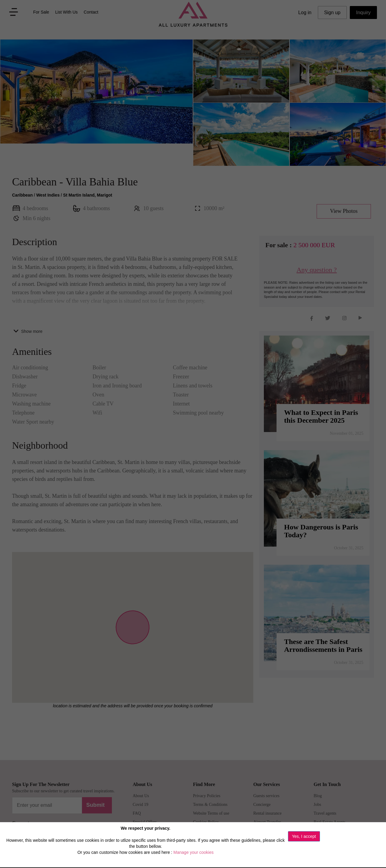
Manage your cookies (193, 852)
